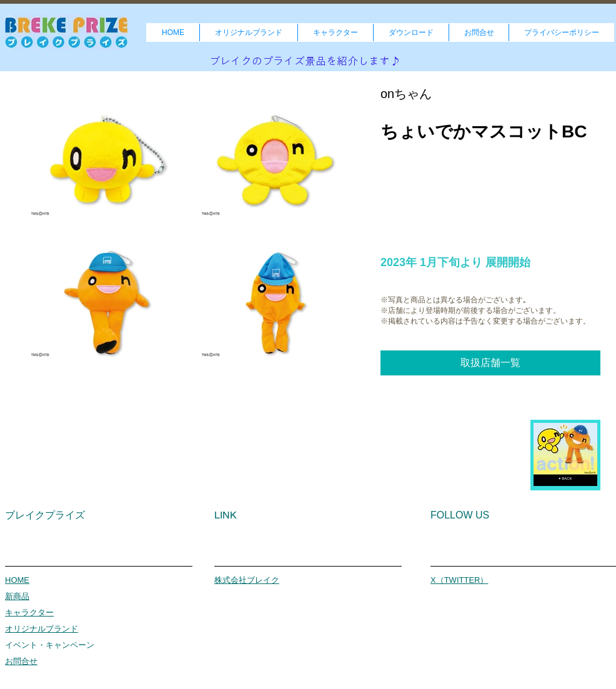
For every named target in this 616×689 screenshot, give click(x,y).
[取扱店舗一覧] (490, 363)
